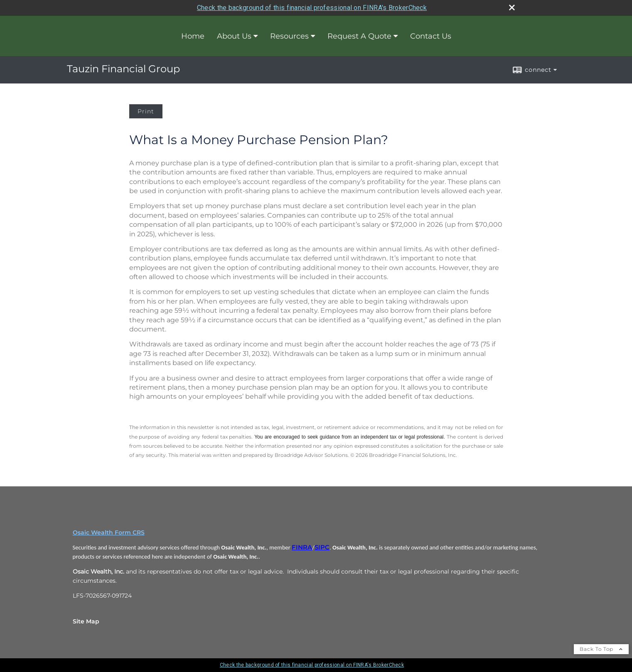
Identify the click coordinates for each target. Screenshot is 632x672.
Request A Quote (359, 36)
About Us (234, 36)
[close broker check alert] (512, 7)
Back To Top (601, 649)
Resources (289, 36)
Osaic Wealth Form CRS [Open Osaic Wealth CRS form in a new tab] (109, 532)
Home (193, 36)
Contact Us (431, 36)
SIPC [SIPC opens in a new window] (322, 547)
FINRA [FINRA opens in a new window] (302, 547)
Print (146, 111)
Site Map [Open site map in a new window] (86, 621)
